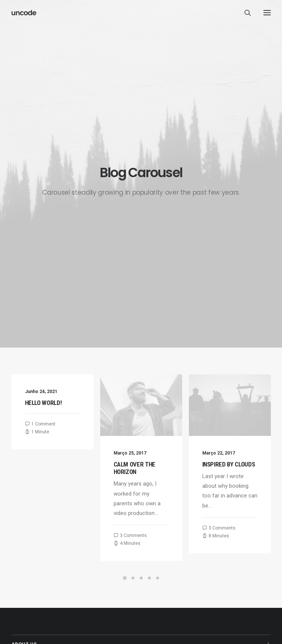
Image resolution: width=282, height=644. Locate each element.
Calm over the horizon (140, 265)
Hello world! (43, 200)
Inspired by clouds (248, 261)
